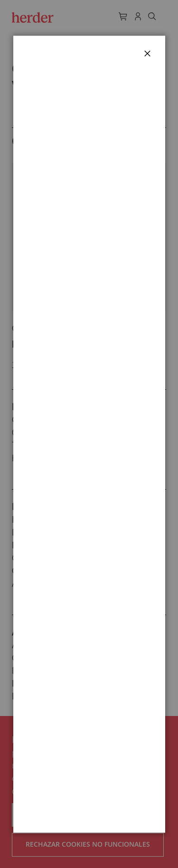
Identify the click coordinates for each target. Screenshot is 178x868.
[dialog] (89, 434)
